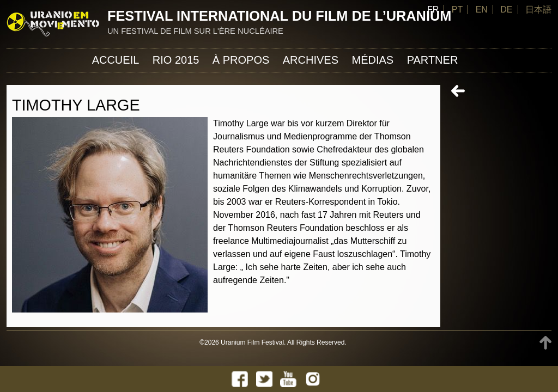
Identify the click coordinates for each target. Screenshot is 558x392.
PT (457, 10)
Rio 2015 (176, 60)
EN (482, 10)
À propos (241, 60)
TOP (545, 343)
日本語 (538, 10)
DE (506, 10)
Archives (311, 60)
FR (433, 10)
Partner (433, 60)
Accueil (116, 60)
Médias (372, 60)
